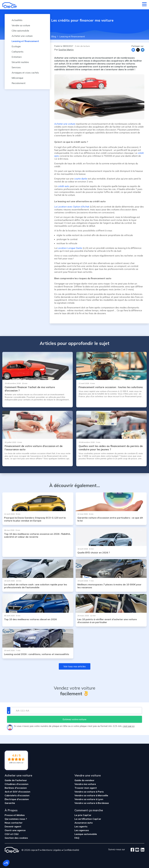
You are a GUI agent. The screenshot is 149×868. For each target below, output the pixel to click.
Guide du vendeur (84, 780)
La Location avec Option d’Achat (72, 207)
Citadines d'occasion (17, 784)
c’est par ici (129, 726)
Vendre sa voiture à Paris (89, 792)
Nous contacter (14, 823)
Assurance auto (84, 823)
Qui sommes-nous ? (16, 819)
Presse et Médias (15, 815)
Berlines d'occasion (16, 788)
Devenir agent (13, 826)
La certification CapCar (88, 819)
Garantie (10, 803)
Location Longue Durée (70, 248)
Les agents (81, 826)
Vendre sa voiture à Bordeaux (92, 803)
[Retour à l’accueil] (10, 5)
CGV (7, 834)
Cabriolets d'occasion (17, 795)
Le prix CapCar (83, 815)
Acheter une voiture (65, 124)
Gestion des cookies (16, 838)
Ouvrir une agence (15, 830)
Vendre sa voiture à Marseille (91, 795)
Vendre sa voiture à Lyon (89, 799)
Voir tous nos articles (75, 666)
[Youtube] (137, 850)
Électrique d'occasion (17, 799)
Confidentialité (71, 850)
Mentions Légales (52, 850)
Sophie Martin (66, 50)
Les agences (82, 830)
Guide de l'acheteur (16, 780)
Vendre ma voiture (85, 784)
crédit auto (64, 186)
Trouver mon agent (86, 788)
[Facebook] (132, 850)
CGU (16, 834)
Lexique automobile (86, 834)
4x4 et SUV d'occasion (17, 792)
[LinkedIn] (142, 850)
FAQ (77, 838)
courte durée (81, 179)
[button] (6, 863)
